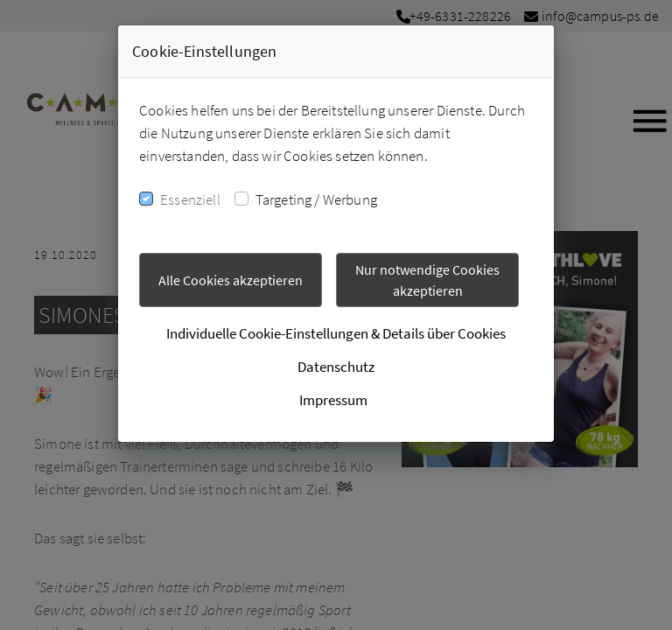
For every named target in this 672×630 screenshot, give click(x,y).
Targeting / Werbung (316, 199)
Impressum (333, 400)
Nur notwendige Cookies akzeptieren (427, 280)
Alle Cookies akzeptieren (231, 280)
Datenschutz (336, 367)
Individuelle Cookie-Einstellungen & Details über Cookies (336, 333)
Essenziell (190, 199)
